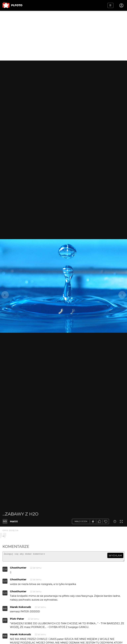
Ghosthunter (18, 569)
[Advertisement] (63, 36)
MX (5, 521)
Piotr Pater (17, 620)
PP (5, 622)
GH (5, 571)
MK (5, 610)
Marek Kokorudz (20, 608)
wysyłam (115, 556)
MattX (14, 521)
